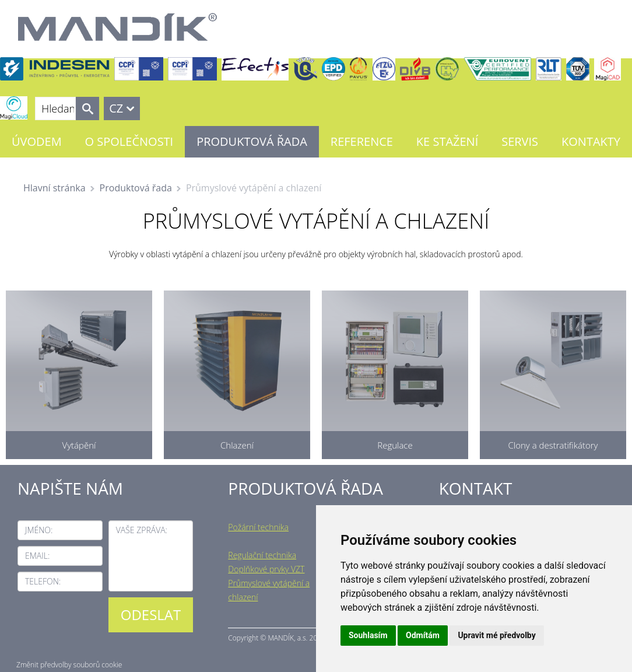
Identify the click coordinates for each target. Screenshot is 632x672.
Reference (362, 141)
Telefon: (43, 581)
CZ (116, 108)
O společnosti (129, 141)
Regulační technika (262, 555)
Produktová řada (252, 141)
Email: (37, 556)
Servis (520, 141)
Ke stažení (447, 141)
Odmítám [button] (423, 635)
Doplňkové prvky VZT (266, 569)
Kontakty (591, 141)
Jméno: (39, 530)
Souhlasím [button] (368, 635)
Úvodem (37, 141)
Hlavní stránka (55, 188)
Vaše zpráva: (142, 530)
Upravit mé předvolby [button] (496, 635)
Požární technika (258, 527)
